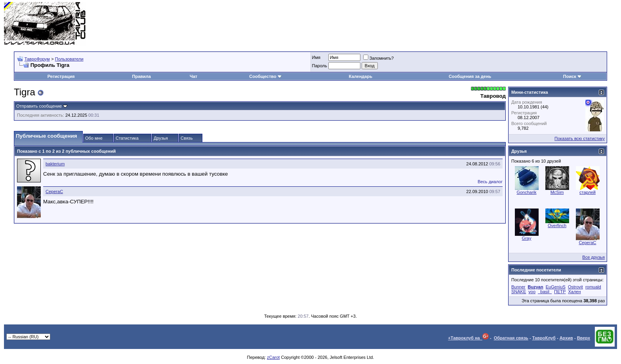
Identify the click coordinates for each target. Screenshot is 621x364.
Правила (142, 76)
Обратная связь (511, 338)
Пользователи (69, 59)
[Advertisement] (473, 24)
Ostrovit (575, 287)
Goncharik (526, 192)
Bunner (518, 287)
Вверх (584, 338)
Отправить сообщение (39, 106)
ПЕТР (560, 292)
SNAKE (519, 292)
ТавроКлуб (544, 338)
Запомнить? (379, 58)
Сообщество (265, 76)
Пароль (320, 66)
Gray (527, 238)
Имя (316, 57)
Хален (574, 292)
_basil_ (545, 292)
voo (532, 292)
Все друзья (593, 257)
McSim (557, 192)
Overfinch (557, 226)
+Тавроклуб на (468, 338)
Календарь (361, 76)
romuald (593, 287)
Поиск (572, 76)
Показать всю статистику (580, 138)
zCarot (273, 357)
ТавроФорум (37, 59)
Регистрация (61, 76)
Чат (193, 76)
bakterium (55, 164)
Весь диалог (490, 182)
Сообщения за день (470, 76)
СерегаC (54, 191)
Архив (566, 338)
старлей (588, 192)
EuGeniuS (556, 287)
